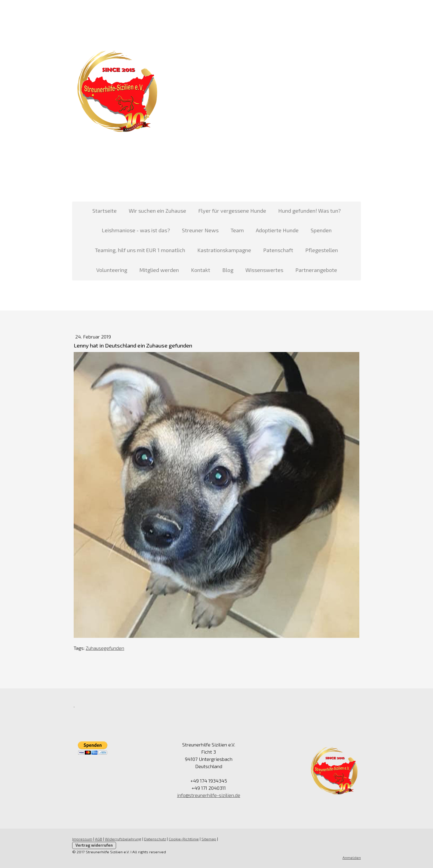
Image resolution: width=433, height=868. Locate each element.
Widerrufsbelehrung (123, 839)
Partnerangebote (316, 270)
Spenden (321, 230)
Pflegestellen (322, 250)
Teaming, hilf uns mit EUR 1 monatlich (140, 250)
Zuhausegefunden (105, 648)
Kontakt (201, 270)
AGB (99, 839)
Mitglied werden (159, 270)
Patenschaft (278, 250)
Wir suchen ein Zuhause (157, 211)
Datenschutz (155, 839)
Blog (228, 270)
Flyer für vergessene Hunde (232, 211)
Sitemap (209, 839)
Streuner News (200, 230)
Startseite (104, 211)
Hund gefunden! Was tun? (309, 211)
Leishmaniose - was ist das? (136, 230)
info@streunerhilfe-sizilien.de (209, 795)
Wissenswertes (264, 270)
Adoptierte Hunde (277, 230)
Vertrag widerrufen (94, 845)
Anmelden (352, 857)
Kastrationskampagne (224, 250)
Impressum (82, 839)
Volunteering (112, 270)
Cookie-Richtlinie (184, 839)
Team (237, 230)
